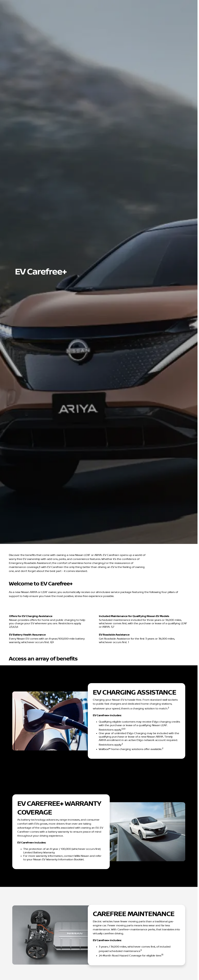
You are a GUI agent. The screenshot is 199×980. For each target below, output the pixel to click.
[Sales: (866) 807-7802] (158, 2)
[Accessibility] (8, 2)
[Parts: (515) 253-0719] (138, 2)
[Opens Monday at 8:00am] (184, 2)
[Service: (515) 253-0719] (118, 2)
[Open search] (161, 10)
